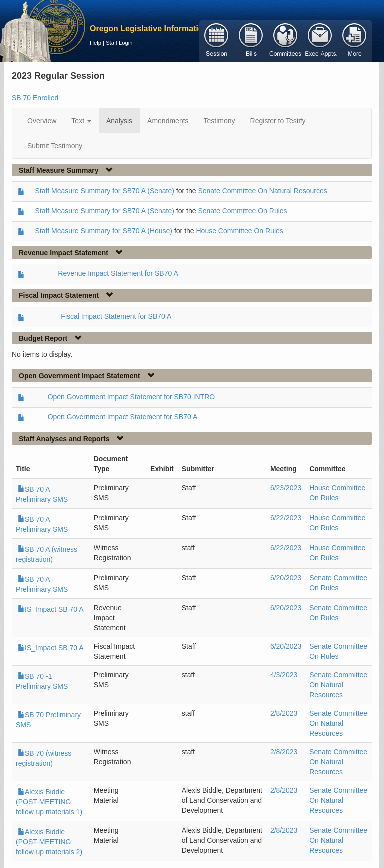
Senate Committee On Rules (242, 211)
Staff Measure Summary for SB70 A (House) (104, 231)
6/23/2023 (286, 488)
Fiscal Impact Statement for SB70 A (116, 316)
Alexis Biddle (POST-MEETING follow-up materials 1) (49, 802)
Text (81, 121)
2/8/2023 (284, 713)
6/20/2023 (286, 578)
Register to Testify (278, 121)
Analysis (119, 121)
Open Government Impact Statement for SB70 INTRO (132, 397)
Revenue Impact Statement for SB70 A (118, 273)
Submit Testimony (55, 146)
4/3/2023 (284, 675)
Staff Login (119, 43)
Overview (42, 121)
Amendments (168, 121)
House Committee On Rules (239, 231)
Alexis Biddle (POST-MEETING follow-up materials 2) (49, 842)
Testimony (220, 121)
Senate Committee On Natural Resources (262, 191)
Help (96, 43)
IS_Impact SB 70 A (51, 609)
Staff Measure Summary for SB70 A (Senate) (105, 191)
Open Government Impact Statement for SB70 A (123, 417)
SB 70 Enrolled (35, 98)
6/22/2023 (286, 518)
